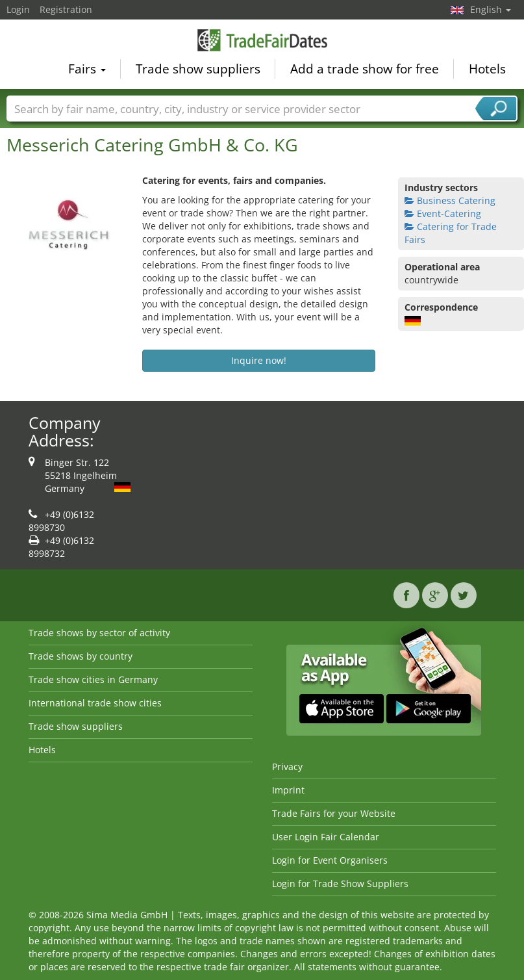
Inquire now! (259, 360)
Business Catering (450, 200)
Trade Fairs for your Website (334, 813)
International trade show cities (95, 703)
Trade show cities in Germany (93, 679)
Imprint (288, 790)
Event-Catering (443, 213)
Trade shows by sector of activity (99, 633)
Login (18, 9)
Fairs (87, 69)
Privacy (287, 767)
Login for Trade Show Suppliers (340, 883)
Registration (66, 9)
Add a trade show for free (365, 69)
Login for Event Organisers (330, 860)
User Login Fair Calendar (326, 837)
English (491, 9)
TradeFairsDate (262, 40)
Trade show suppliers (198, 69)
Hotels (487, 69)
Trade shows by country (81, 656)
